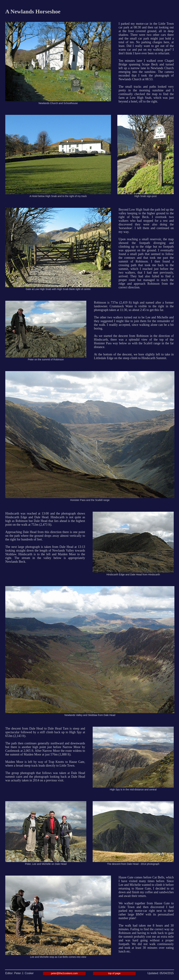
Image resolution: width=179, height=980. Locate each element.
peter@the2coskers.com (64, 973)
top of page (114, 973)
